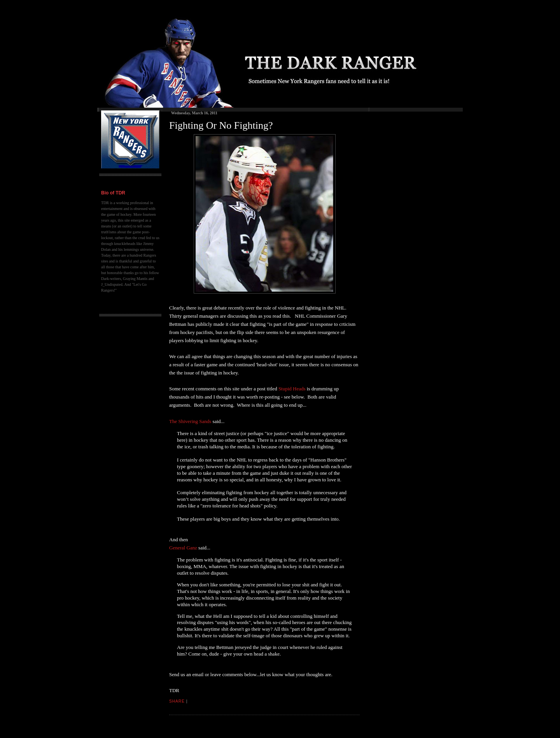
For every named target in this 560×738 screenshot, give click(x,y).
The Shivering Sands (190, 421)
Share (177, 701)
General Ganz (183, 548)
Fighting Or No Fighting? (221, 125)
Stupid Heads (292, 389)
